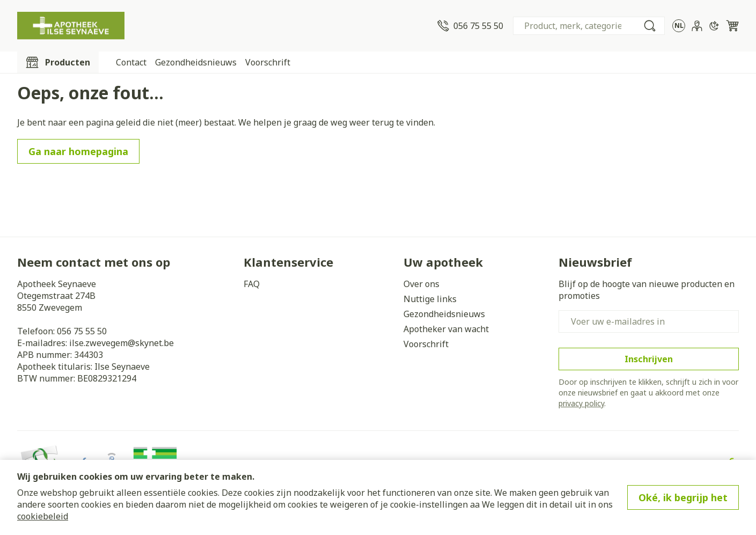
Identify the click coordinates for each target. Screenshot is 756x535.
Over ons (421, 284)
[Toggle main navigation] (58, 62)
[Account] (697, 26)
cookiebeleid (43, 516)
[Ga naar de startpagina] (71, 26)
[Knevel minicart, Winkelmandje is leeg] (732, 26)
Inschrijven (649, 359)
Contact (131, 62)
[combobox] (589, 26)
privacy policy (581, 403)
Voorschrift (268, 62)
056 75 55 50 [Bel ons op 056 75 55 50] (82, 331)
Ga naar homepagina (78, 151)
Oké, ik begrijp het (683, 497)
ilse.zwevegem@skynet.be (122, 343)
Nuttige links (430, 299)
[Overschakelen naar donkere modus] (714, 26)
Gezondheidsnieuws (196, 62)
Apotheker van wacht (446, 329)
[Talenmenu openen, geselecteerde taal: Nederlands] (679, 26)
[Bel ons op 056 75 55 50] (470, 26)
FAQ (252, 284)
